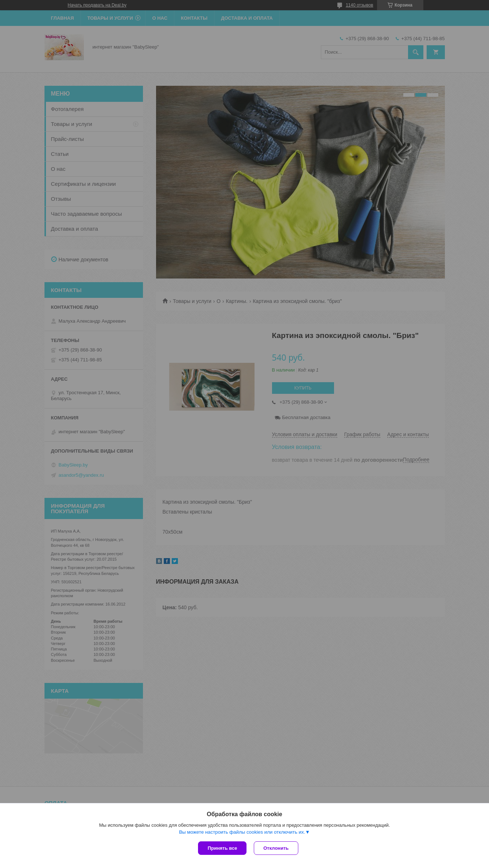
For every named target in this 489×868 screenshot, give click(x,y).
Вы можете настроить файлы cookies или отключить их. (242, 832)
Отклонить (276, 848)
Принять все (222, 848)
